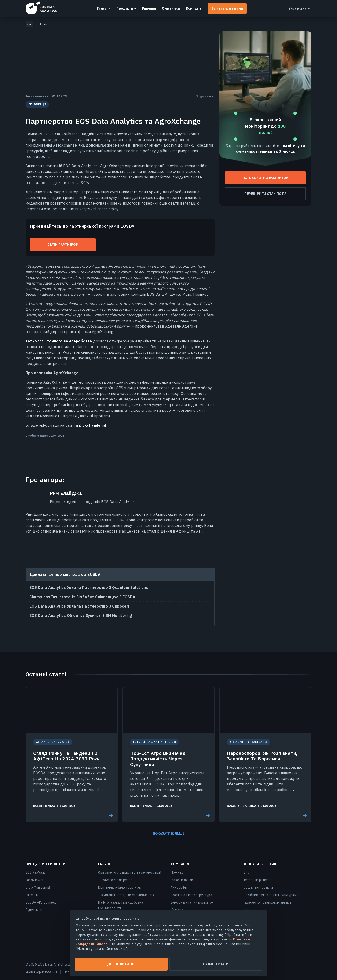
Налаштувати (216, 964)
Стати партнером (63, 245)
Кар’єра (177, 910)
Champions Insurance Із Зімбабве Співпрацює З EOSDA (82, 597)
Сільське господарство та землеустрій (130, 872)
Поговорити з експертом (266, 178)
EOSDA (41, 8)
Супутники (171, 8)
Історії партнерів (258, 880)
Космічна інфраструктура (192, 895)
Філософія (179, 887)
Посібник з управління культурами (271, 895)
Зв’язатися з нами (227, 8)
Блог (247, 872)
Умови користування (41, 972)
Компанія (194, 8)
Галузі (102, 8)
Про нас (177, 872)
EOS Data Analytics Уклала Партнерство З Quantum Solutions (89, 587)
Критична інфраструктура (119, 887)
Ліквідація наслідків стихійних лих (126, 895)
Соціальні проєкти (258, 887)
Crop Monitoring (38, 887)
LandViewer (35, 880)
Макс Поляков (182, 880)
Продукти (125, 8)
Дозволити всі (121, 964)
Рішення (149, 8)
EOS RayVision (37, 872)
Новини (250, 910)
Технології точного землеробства (59, 341)
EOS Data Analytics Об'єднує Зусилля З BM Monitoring (81, 616)
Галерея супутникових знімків (268, 902)
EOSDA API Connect (41, 902)
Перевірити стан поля (265, 194)
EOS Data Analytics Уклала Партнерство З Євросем (79, 606)
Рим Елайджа (66, 493)
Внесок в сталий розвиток (192, 902)
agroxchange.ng (91, 425)
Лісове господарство (115, 880)
